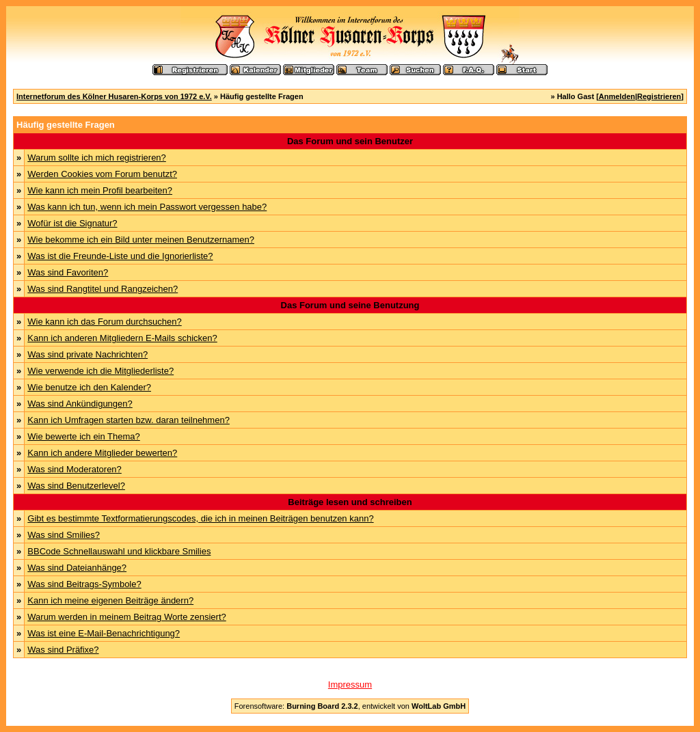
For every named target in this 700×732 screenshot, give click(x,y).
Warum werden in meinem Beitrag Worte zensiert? (126, 617)
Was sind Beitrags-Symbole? (84, 584)
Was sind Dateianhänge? (77, 568)
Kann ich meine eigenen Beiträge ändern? (110, 600)
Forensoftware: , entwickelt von (350, 706)
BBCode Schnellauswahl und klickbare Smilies (119, 551)
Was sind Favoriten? (68, 272)
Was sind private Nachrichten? (87, 354)
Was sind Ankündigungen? (80, 404)
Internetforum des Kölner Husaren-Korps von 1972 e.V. (114, 96)
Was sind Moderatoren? (75, 469)
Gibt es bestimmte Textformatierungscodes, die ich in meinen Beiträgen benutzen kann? (200, 518)
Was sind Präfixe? (63, 650)
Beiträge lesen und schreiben (350, 502)
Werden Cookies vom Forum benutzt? (102, 174)
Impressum (350, 684)
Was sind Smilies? (64, 535)
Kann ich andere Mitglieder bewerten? (102, 453)
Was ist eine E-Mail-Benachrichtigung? (104, 633)
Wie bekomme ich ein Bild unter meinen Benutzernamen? (141, 240)
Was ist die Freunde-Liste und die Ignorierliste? (120, 256)
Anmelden (617, 96)
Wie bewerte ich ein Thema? (84, 436)
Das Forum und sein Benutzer (350, 141)
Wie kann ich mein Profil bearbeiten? (100, 190)
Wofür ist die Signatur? (72, 223)
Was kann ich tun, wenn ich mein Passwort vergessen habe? (147, 207)
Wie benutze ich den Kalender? (89, 387)
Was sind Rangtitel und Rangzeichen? (103, 289)
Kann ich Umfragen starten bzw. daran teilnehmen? (129, 420)
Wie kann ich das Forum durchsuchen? (104, 322)
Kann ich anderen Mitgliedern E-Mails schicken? (122, 338)
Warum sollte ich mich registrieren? (97, 158)
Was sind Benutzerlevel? (76, 486)
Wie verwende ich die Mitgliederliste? (100, 371)
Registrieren (659, 96)
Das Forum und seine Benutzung (350, 305)
